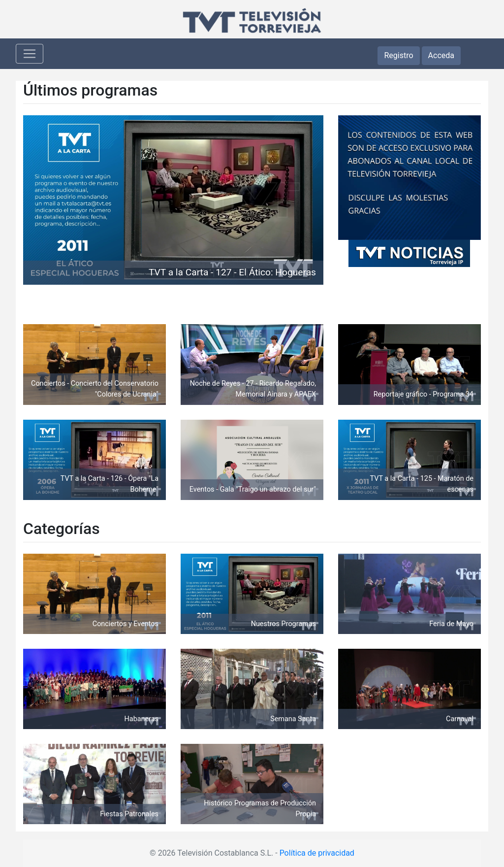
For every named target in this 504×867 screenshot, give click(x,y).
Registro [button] (398, 55)
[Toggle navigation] (30, 54)
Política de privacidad (317, 853)
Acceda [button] (441, 55)
